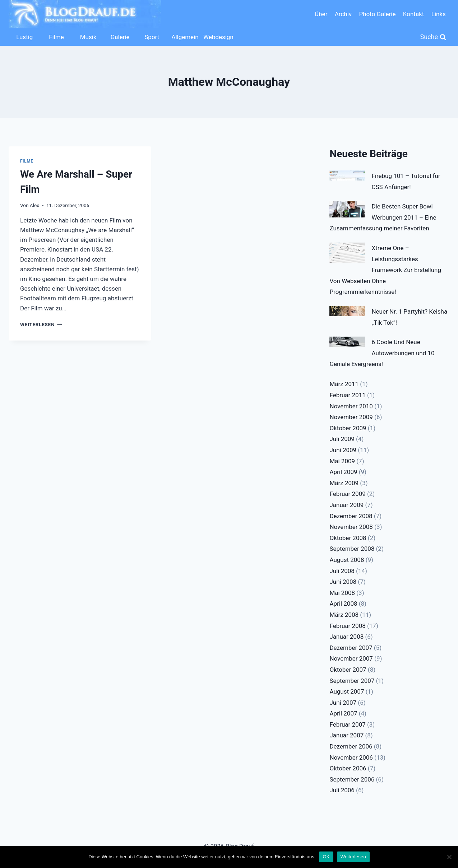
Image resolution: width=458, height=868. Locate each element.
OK (326, 857)
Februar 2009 (347, 494)
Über (321, 14)
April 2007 (343, 713)
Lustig (24, 37)
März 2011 (344, 384)
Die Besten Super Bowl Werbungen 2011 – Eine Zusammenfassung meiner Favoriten (383, 217)
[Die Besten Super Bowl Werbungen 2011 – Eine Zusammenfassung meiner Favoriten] (347, 209)
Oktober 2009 (348, 428)
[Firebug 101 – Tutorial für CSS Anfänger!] (347, 175)
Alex (34, 205)
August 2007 (347, 691)
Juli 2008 (342, 571)
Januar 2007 (346, 735)
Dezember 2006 (351, 746)
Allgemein (185, 37)
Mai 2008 (342, 593)
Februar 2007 (347, 724)
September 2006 (352, 779)
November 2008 (351, 527)
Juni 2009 (343, 450)
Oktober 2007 (348, 670)
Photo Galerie (377, 14)
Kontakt (414, 14)
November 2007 (351, 658)
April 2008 (343, 604)
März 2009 (344, 483)
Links (439, 14)
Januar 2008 (346, 637)
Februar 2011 (347, 395)
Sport (152, 37)
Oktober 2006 (348, 768)
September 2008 (352, 549)
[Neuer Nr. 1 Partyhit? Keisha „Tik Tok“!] (347, 311)
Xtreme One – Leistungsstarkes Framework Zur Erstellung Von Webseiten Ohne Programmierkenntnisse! (385, 270)
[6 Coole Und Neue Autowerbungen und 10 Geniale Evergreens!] (347, 342)
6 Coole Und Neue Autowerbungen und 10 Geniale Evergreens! (382, 353)
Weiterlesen (41, 324)
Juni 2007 (343, 703)
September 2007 (352, 681)
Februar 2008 (347, 626)
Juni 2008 (343, 582)
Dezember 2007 (351, 648)
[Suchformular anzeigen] (433, 37)
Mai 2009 (342, 461)
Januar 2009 (346, 505)
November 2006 (351, 757)
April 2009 (343, 472)
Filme (56, 37)
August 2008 (347, 560)
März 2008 (344, 615)
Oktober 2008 (348, 538)
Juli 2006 (342, 790)
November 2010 (351, 406)
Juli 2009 (342, 439)
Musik (88, 37)
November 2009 (351, 417)
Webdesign (217, 37)
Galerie (120, 37)
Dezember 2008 (351, 516)
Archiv (343, 14)
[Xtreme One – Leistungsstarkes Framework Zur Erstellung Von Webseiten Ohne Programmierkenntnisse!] (347, 253)
